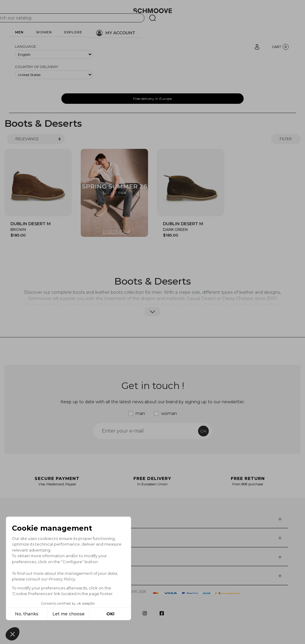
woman (169, 413)
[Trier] (36, 139)
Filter (286, 139)
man (140, 413)
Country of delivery (36, 67)
